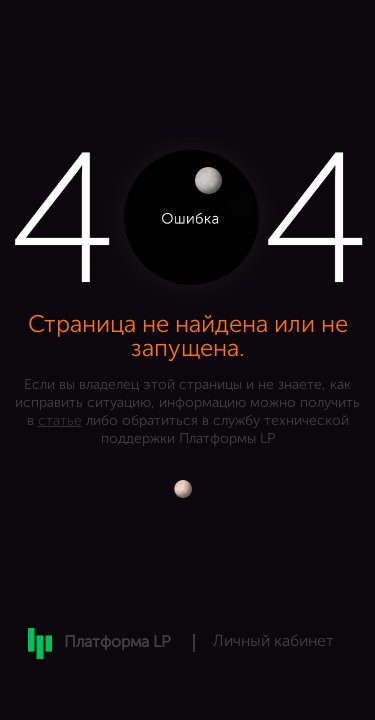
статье (60, 421)
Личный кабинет (273, 642)
